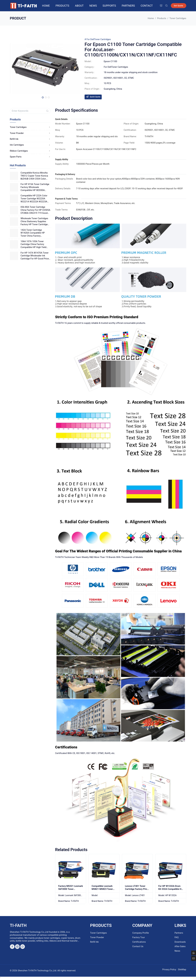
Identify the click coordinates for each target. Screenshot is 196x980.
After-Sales (180, 946)
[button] (43, 97)
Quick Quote (93, 97)
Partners (128, 6)
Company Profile (141, 933)
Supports (109, 6)
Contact (147, 6)
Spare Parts (30, 157)
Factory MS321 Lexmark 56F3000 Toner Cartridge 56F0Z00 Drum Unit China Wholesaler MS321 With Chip (71, 893)
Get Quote (178, 6)
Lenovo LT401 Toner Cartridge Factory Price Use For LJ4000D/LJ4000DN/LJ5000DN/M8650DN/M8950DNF (137, 893)
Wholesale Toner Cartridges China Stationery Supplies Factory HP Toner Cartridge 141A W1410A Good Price (34, 221)
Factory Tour (138, 937)
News (93, 6)
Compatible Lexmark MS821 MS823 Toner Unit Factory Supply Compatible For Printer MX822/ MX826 (103, 892)
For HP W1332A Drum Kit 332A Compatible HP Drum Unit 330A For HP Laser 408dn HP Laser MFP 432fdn (171, 892)
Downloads (180, 942)
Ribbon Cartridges (30, 151)
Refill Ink (30, 139)
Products (62, 6)
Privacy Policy (169, 969)
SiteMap (182, 969)
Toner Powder (30, 133)
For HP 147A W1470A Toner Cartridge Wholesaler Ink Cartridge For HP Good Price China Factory (35, 256)
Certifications (139, 942)
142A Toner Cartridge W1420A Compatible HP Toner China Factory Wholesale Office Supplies (34, 233)
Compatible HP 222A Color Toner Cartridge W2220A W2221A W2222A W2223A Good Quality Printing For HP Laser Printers (35, 199)
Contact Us (138, 946)
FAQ (177, 937)
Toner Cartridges (102, 39)
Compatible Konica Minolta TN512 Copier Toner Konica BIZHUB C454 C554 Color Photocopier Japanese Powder (34, 176)
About (79, 6)
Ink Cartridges (30, 145)
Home (46, 6)
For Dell (90, 39)
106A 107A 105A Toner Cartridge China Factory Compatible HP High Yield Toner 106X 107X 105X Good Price (35, 244)
